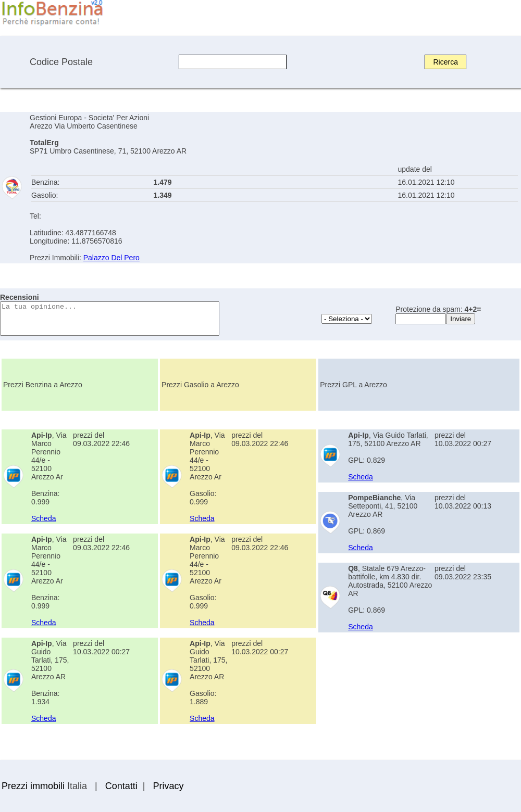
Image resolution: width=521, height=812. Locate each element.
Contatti (121, 786)
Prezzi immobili (33, 786)
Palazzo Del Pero (111, 258)
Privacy (168, 786)
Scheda (44, 518)
